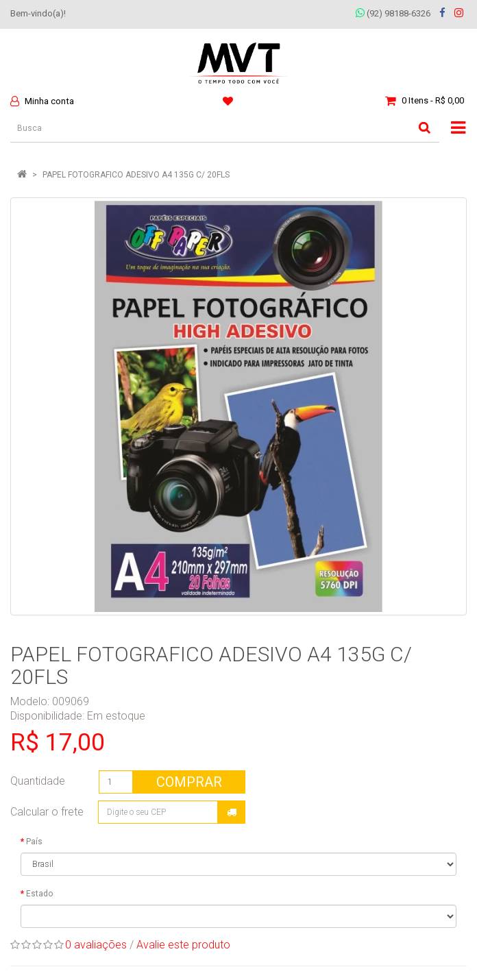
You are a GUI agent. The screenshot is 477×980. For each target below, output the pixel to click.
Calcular (232, 812)
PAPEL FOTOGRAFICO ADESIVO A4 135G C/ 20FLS (136, 175)
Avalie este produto (183, 945)
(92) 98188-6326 (393, 13)
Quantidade (38, 781)
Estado (39, 894)
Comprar (189, 782)
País (34, 842)
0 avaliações (96, 945)
